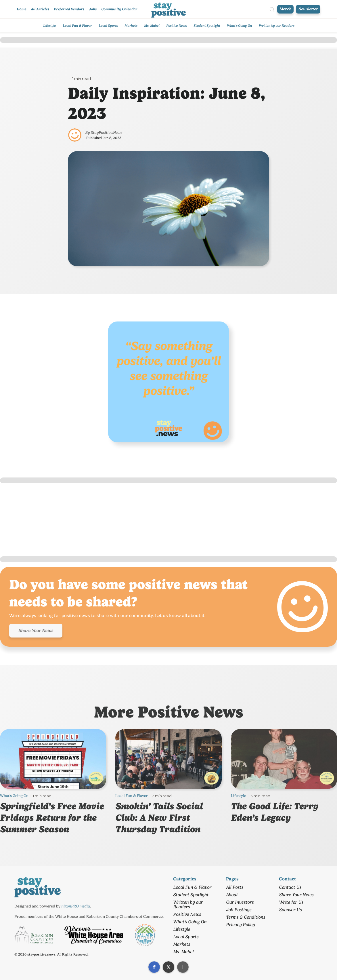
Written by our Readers (276, 26)
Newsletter (308, 9)
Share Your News (36, 630)
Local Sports (108, 26)
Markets (131, 26)
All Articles (40, 9)
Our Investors (240, 902)
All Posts (235, 887)
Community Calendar (119, 9)
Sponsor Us (290, 910)
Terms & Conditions (246, 917)
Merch (285, 9)
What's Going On (239, 26)
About (232, 895)
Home (21, 9)
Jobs (93, 9)
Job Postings (239, 910)
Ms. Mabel (152, 26)
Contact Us (290, 887)
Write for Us (291, 902)
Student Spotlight (207, 26)
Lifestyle (49, 26)
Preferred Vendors (69, 9)
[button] (154, 967)
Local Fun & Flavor (77, 26)
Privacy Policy (240, 925)
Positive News (176, 26)
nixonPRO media (76, 906)
